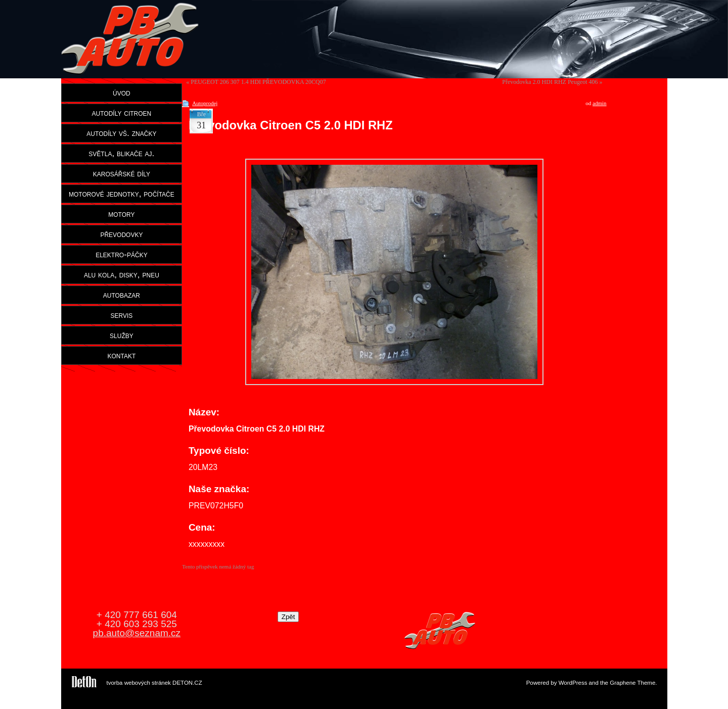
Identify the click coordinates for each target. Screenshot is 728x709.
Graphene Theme (632, 683)
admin (600, 103)
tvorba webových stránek (139, 683)
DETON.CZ (187, 683)
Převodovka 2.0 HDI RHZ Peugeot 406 (550, 82)
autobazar (122, 295)
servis (121, 315)
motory (121, 214)
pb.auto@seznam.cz (137, 633)
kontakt (122, 355)
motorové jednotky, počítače (122, 194)
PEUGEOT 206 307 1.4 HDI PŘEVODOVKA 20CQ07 (258, 82)
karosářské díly (122, 173)
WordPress (573, 683)
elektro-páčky (122, 254)
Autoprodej (205, 103)
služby (122, 335)
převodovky (121, 234)
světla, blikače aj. (121, 153)
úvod (122, 92)
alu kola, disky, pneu (122, 274)
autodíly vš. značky (121, 133)
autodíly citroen (122, 113)
